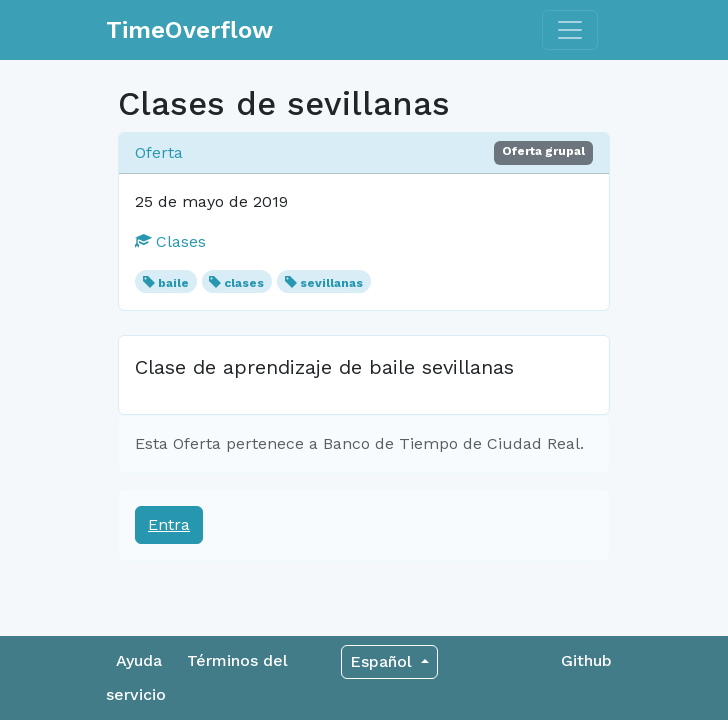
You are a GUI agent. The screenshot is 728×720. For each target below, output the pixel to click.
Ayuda (139, 660)
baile (173, 283)
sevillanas (331, 283)
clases (244, 283)
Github (586, 660)
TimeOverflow (189, 30)
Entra (169, 524)
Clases (170, 241)
